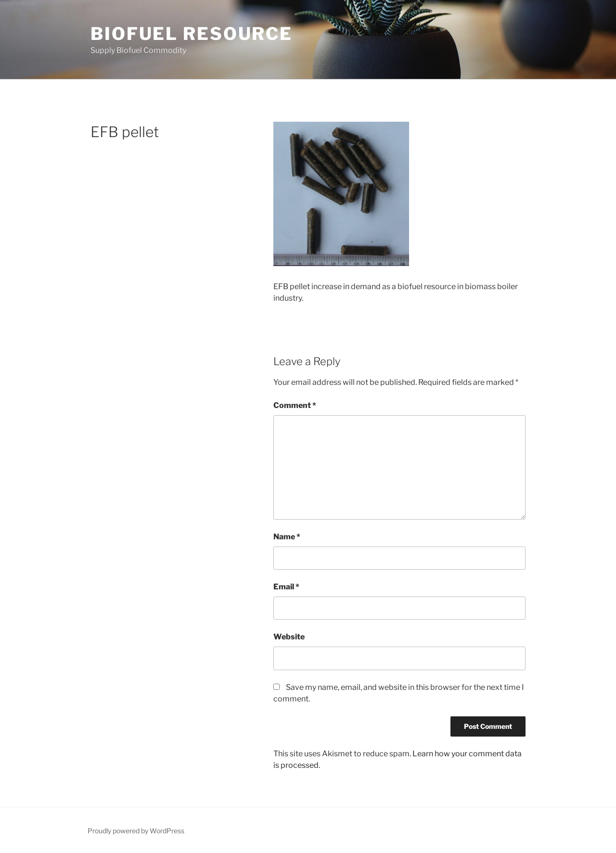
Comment (295, 405)
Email (286, 587)
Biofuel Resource (192, 34)
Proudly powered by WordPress (136, 831)
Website (289, 637)
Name (287, 537)
